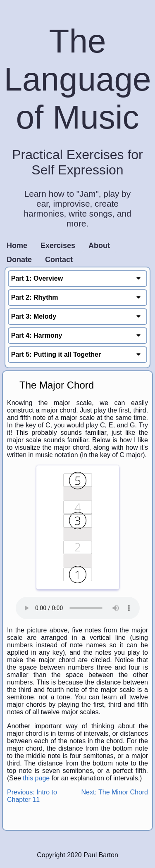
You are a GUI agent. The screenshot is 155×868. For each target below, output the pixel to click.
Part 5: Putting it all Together (78, 354)
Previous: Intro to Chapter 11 (32, 796)
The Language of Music (78, 79)
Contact (59, 260)
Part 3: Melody (78, 316)
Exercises (58, 246)
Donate (19, 260)
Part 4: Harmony (78, 335)
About (99, 246)
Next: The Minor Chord (114, 792)
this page (36, 778)
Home (17, 246)
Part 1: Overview (78, 278)
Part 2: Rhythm (78, 297)
